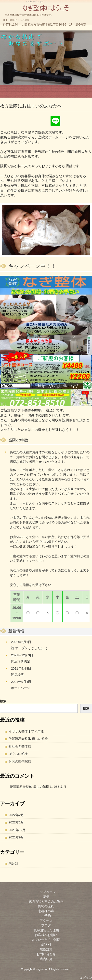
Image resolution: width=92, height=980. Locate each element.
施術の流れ (46, 906)
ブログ (46, 925)
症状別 (46, 944)
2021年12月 (17, 830)
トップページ (46, 892)
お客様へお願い (46, 935)
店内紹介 (46, 959)
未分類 (13, 863)
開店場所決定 (21, 661)
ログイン (86, 978)
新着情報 (16, 631)
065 (57, 787)
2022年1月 (16, 822)
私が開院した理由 (46, 930)
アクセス (46, 921)
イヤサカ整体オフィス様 (26, 731)
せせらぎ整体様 (20, 746)
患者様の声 (46, 911)
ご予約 (46, 916)
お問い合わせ (46, 954)
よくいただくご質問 (46, 940)
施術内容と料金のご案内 (46, 901)
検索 (3, 701)
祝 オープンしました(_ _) (29, 648)
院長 (46, 897)
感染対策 (46, 949)
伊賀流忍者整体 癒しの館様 (28, 739)
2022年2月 (16, 815)
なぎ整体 (46, 5)
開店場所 (17, 675)
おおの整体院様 (20, 761)
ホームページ (21, 688)
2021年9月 (16, 837)
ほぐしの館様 (18, 754)
